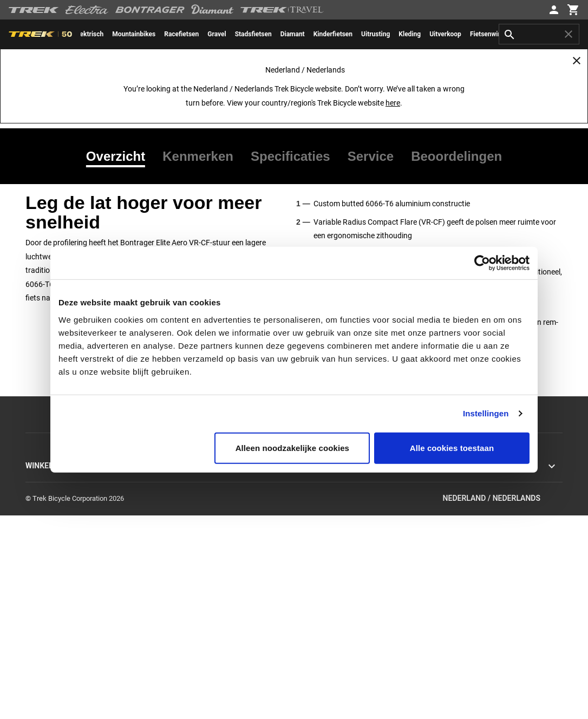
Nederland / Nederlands (503, 702)
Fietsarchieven (316, 635)
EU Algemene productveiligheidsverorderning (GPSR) (487, 550)
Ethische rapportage (459, 518)
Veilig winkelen (316, 570)
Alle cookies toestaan (452, 447)
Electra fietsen (47, 531)
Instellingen (486, 413)
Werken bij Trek (183, 557)
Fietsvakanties (47, 661)
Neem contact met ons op (333, 492)
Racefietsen (43, 479)
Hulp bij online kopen (57, 622)
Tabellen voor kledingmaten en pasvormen (358, 661)
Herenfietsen (45, 544)
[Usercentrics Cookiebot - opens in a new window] (482, 263)
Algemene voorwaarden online (474, 531)
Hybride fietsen (48, 505)
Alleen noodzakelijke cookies (292, 447)
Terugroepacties (453, 505)
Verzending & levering (327, 531)
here (393, 103)
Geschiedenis (180, 505)
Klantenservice (316, 479)
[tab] (120, 156)
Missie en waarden (188, 492)
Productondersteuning (328, 596)
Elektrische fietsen (53, 518)
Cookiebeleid (448, 492)
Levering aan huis (321, 544)
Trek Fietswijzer (49, 635)
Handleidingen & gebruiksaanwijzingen (352, 583)
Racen (169, 531)
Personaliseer (46, 609)
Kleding (37, 583)
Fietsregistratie (317, 622)
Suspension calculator (328, 648)
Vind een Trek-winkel (57, 648)
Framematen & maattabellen (337, 609)
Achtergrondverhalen (191, 479)
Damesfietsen (46, 557)
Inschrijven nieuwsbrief (329, 505)
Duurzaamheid (182, 544)
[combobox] (539, 34)
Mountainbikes (48, 492)
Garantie (307, 557)
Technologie (178, 518)
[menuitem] (134, 34)
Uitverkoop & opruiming (61, 596)
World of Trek (180, 570)
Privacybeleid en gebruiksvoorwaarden (486, 479)
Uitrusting (40, 570)
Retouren (308, 518)
